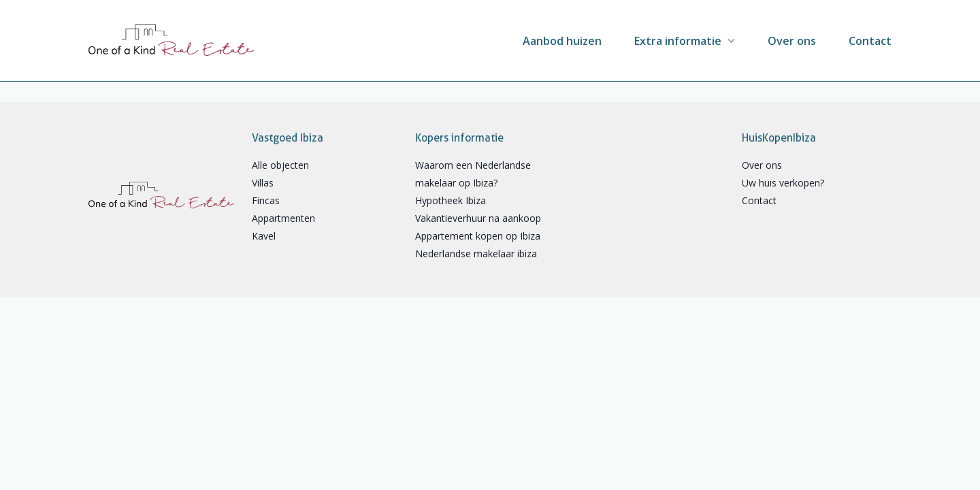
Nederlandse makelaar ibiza (476, 254)
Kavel (264, 236)
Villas (263, 183)
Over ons (792, 41)
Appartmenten (283, 218)
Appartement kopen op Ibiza (478, 236)
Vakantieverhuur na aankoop (478, 218)
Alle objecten (280, 165)
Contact (870, 41)
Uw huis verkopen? (783, 183)
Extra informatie (678, 41)
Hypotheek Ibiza (451, 200)
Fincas (266, 200)
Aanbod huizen (562, 41)
